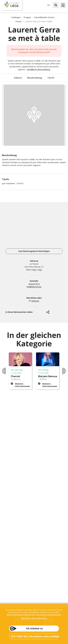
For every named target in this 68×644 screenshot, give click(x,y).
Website (35, 301)
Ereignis (27, 17)
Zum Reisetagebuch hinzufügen (34, 251)
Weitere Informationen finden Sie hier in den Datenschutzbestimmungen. (34, 615)
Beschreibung (35, 78)
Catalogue (16, 17)
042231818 (34, 284)
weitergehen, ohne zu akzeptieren (34, 618)
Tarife (51, 78)
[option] (34, 115)
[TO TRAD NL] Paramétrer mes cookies (35, 636)
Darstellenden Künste (44, 17)
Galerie (18, 78)
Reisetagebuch (48, 5)
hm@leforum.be (34, 287)
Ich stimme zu (34, 628)
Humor (19, 21)
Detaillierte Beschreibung (39, 69)
